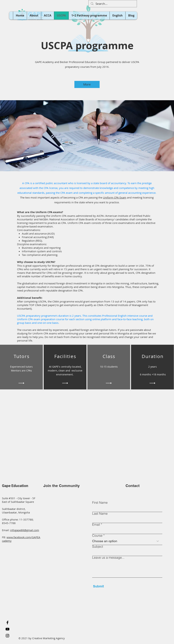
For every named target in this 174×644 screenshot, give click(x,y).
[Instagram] (7, 636)
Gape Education (15, 486)
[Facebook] (7, 623)
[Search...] (112, 4)
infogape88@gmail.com (25, 530)
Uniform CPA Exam (115, 197)
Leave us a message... (108, 558)
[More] (87, 84)
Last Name (100, 514)
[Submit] (109, 586)
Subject (98, 547)
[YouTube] (7, 629)
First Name (100, 503)
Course (97, 536)
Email (96, 525)
